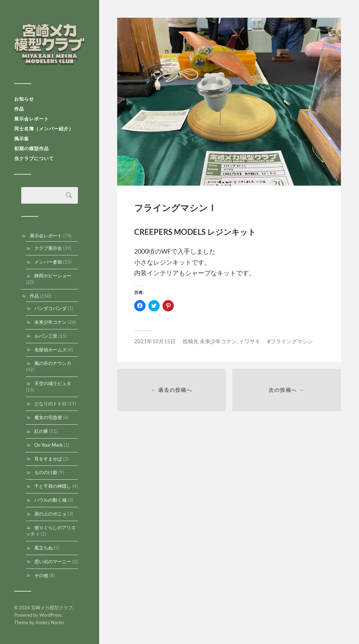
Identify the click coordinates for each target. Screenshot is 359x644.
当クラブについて (34, 158)
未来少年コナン (50, 322)
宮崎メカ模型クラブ (50, 44)
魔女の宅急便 (48, 417)
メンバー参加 (48, 262)
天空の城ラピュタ (53, 383)
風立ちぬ (44, 548)
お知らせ (24, 99)
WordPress (51, 615)
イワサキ (250, 341)
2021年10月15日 (155, 341)
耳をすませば (48, 459)
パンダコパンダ (50, 308)
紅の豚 (41, 431)
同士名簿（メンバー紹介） (44, 129)
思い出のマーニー (53, 561)
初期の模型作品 (32, 148)
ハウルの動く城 (50, 500)
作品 (19, 109)
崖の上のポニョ (50, 514)
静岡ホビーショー (53, 276)
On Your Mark (49, 445)
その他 (41, 575)
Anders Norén (50, 622)
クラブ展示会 (48, 248)
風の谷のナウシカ (53, 363)
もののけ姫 (46, 472)
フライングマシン (292, 341)
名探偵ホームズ (50, 350)
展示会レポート (32, 119)
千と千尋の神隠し (53, 486)
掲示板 (22, 139)
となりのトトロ (50, 403)
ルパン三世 (46, 336)
